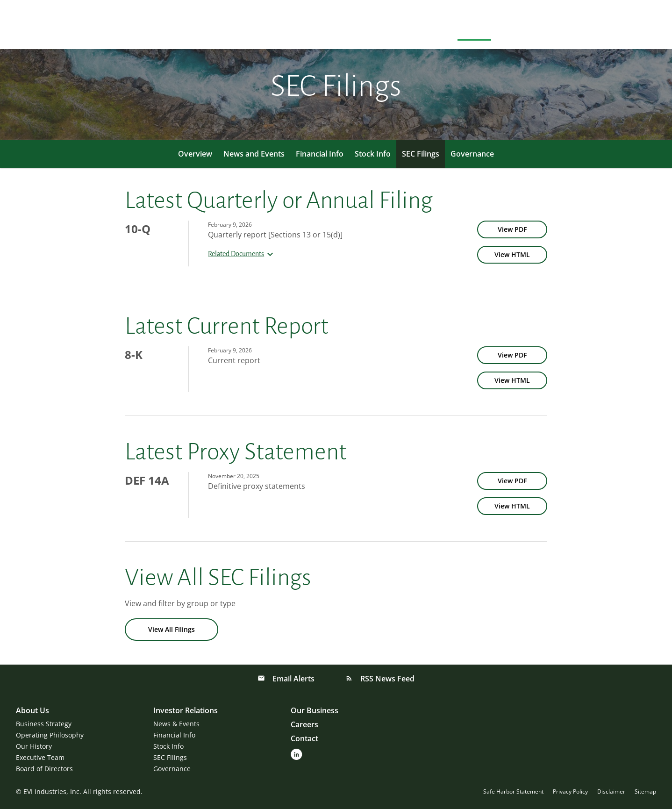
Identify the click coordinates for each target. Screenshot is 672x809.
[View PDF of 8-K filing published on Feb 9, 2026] (512, 355)
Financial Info (320, 154)
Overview (195, 154)
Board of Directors (44, 769)
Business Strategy (44, 724)
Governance (472, 154)
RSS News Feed (386, 679)
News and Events (254, 154)
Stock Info (373, 154)
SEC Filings (421, 154)
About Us (425, 26)
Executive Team (40, 757)
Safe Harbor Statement (513, 792)
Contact (636, 26)
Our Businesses (535, 26)
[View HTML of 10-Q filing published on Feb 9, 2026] (512, 255)
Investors (474, 26)
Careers (592, 26)
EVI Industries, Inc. (52, 791)
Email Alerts (293, 679)
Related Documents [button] (242, 254)
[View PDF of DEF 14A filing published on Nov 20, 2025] (512, 481)
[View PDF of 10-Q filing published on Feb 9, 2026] (512, 229)
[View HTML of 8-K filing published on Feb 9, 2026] (512, 380)
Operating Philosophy (50, 735)
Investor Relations (186, 710)
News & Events (176, 724)
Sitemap (645, 792)
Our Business (315, 710)
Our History (34, 746)
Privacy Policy (570, 792)
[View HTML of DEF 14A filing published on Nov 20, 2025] (512, 506)
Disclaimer (611, 792)
